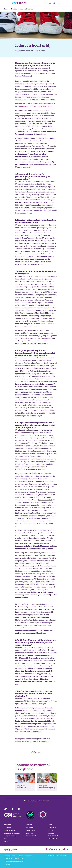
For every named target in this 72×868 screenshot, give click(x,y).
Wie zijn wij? (30, 828)
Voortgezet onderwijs (10, 836)
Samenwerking (31, 830)
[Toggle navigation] (58, 3)
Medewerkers (30, 833)
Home (6, 9)
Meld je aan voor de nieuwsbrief (36, 801)
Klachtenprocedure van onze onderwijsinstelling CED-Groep (14, 860)
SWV (5, 838)
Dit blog (18, 739)
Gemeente (7, 841)
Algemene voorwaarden (25, 856)
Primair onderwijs (9, 830)
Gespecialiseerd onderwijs (12, 833)
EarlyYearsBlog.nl (43, 741)
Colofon (8, 864)
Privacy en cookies (10, 856)
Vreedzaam (20, 433)
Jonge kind (7, 828)
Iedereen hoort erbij (26, 9)
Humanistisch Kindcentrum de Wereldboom (35, 106)
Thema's (13, 9)
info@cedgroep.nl (54, 838)
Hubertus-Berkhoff (45, 500)
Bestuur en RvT (31, 836)
